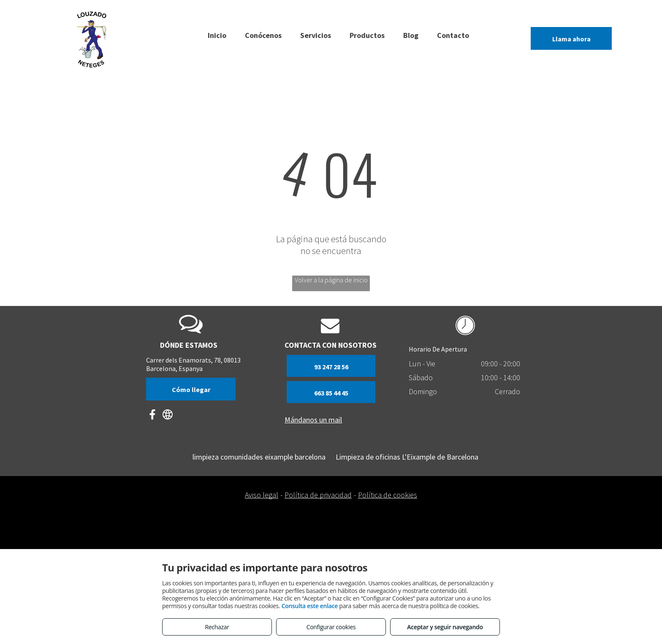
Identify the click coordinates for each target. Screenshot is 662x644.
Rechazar (217, 627)
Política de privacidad (318, 495)
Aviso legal (262, 495)
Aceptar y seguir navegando (445, 627)
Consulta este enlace (310, 606)
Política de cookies (388, 495)
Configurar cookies (331, 627)
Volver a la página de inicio (331, 280)
